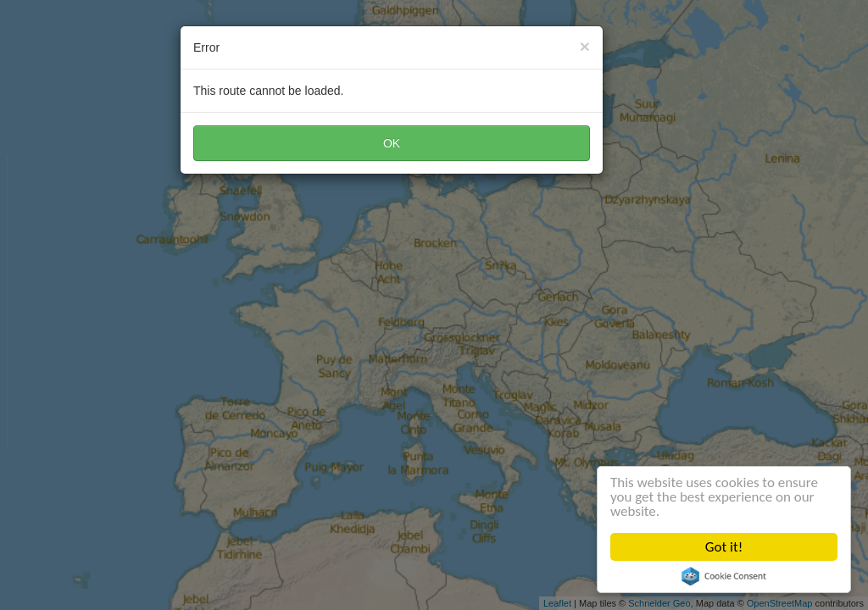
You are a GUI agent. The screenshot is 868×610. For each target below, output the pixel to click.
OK (392, 143)
